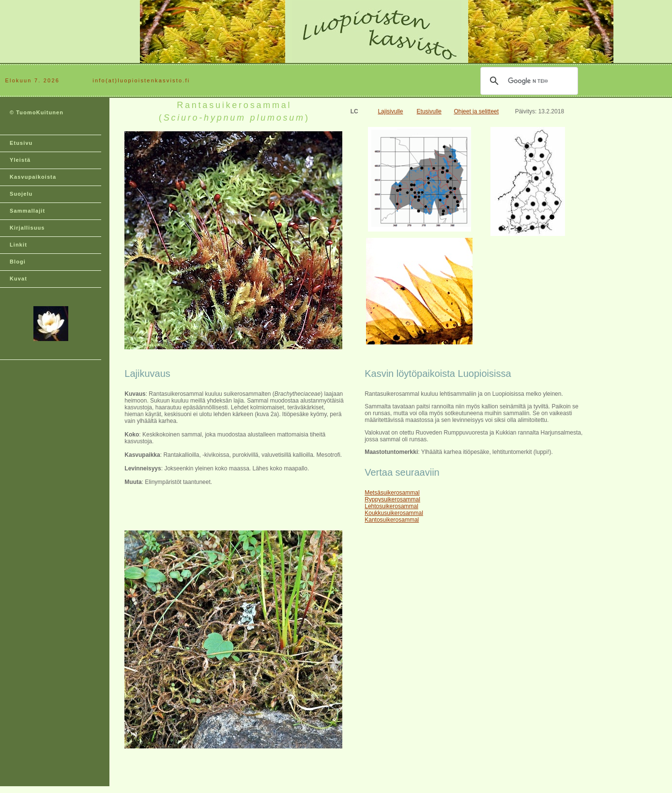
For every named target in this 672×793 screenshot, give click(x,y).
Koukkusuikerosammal (394, 513)
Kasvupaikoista (33, 177)
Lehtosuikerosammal (391, 506)
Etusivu (21, 143)
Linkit (18, 245)
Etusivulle (429, 111)
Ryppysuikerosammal (392, 499)
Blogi (18, 262)
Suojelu (21, 194)
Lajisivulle (390, 111)
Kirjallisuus (27, 228)
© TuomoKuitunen (37, 112)
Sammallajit (27, 211)
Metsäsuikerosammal (392, 493)
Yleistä (20, 160)
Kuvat (18, 279)
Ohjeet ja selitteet (476, 111)
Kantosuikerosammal (392, 520)
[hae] (528, 81)
